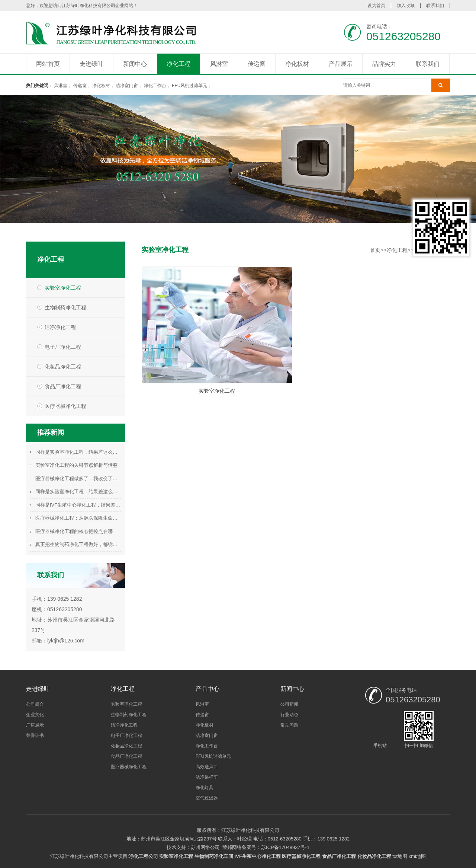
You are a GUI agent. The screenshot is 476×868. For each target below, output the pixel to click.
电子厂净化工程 (63, 347)
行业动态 (289, 715)
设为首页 (376, 6)
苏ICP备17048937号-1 (285, 847)
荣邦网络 (232, 847)
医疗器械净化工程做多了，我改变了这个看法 (78, 478)
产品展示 (341, 64)
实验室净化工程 (63, 288)
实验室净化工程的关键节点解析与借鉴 (76, 465)
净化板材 (297, 64)
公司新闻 (289, 704)
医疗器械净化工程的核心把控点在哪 (74, 531)
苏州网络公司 (205, 847)
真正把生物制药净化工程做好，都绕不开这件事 (78, 544)
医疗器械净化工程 (65, 406)
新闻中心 (135, 64)
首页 (375, 250)
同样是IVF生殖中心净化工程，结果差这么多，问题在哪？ (78, 505)
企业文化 (35, 715)
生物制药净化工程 (65, 307)
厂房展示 (35, 725)
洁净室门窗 (127, 86)
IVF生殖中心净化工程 (258, 856)
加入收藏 (406, 6)
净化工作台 (155, 86)
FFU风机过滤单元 (189, 86)
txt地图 (400, 856)
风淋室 (219, 64)
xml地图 (417, 856)
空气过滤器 (207, 798)
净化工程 (178, 64)
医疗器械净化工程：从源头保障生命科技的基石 (78, 518)
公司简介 (35, 704)
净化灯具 (205, 788)
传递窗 (257, 64)
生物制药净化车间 (214, 856)
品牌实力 (384, 64)
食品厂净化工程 (63, 386)
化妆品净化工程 (63, 367)
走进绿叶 (91, 64)
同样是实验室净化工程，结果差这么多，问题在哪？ (78, 452)
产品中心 (208, 689)
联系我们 (435, 6)
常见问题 (289, 725)
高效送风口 (207, 767)
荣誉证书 (35, 735)
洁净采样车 (207, 777)
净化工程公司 (144, 856)
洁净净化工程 (60, 327)
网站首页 (48, 64)
